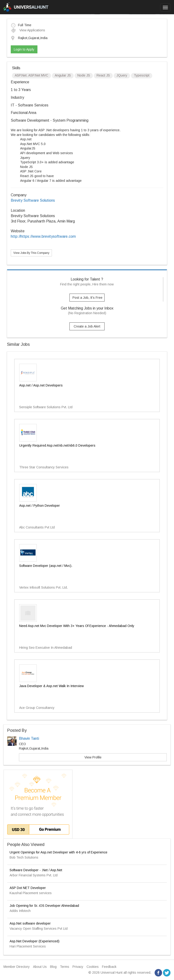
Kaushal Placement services (31, 893)
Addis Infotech (20, 911)
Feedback (109, 967)
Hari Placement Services (28, 946)
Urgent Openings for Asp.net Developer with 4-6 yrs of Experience (58, 852)
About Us (40, 967)
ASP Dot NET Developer (28, 888)
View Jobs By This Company (31, 253)
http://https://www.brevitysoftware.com (43, 236)
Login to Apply (24, 49)
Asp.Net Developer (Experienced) (34, 941)
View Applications (28, 30)
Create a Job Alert (87, 326)
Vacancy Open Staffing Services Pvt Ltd (39, 929)
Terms (65, 967)
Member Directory (17, 967)
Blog (53, 967)
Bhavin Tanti (29, 738)
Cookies (93, 967)
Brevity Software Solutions (33, 200)
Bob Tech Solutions (24, 857)
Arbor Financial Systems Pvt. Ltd (34, 875)
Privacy (78, 967)
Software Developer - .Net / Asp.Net (36, 870)
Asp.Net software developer (30, 923)
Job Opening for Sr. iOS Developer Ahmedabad (44, 906)
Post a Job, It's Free (87, 298)
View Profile (93, 757)
